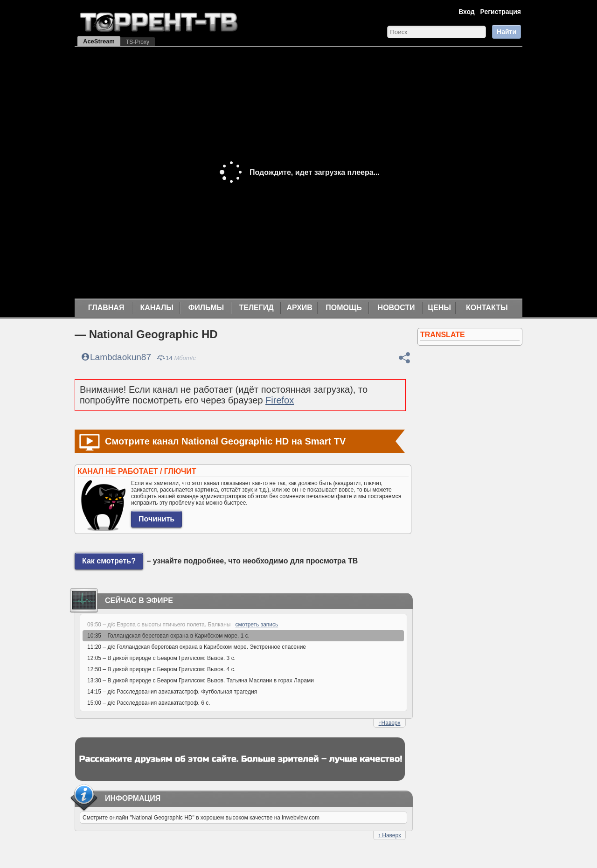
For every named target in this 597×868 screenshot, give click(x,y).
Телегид (256, 308)
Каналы (157, 308)
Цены (439, 308)
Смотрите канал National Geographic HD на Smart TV (225, 441)
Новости (396, 308)
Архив (300, 308)
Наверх (390, 723)
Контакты (487, 308)
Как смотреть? (109, 561)
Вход (467, 12)
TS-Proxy (138, 42)
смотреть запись (257, 625)
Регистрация (500, 12)
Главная (106, 308)
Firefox (280, 400)
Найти (507, 32)
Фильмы (206, 308)
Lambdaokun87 (121, 357)
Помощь (344, 308)
